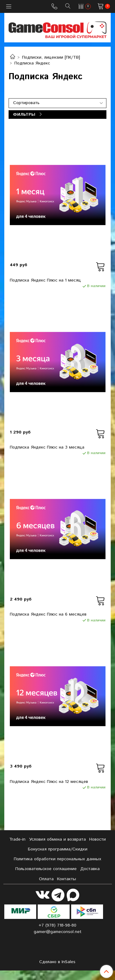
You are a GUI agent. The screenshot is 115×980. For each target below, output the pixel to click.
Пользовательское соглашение (46, 869)
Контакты (67, 879)
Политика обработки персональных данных (57, 859)
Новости (98, 839)
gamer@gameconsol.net (58, 932)
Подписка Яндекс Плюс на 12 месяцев (49, 782)
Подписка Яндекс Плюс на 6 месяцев (48, 614)
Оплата (46, 879)
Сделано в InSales (57, 962)
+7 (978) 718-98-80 (57, 925)
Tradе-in (17, 839)
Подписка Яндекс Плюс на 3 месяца (47, 447)
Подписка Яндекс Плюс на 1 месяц (45, 280)
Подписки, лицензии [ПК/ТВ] (51, 57)
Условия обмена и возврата (57, 839)
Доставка (90, 869)
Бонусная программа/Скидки (58, 849)
